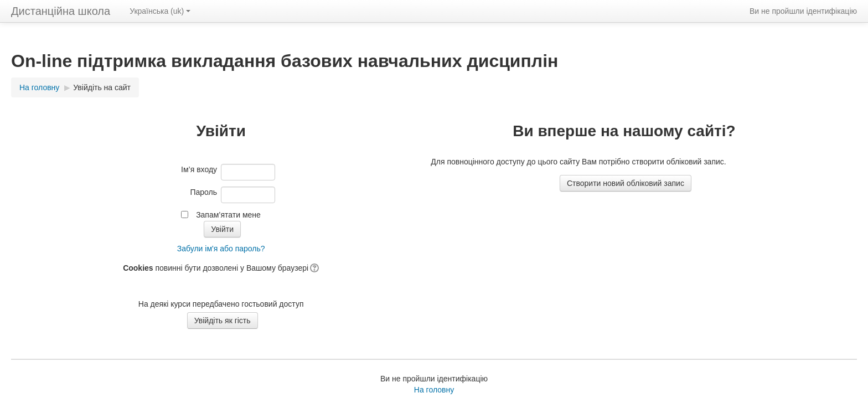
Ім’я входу (199, 169)
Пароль (203, 192)
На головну (434, 390)
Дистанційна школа (61, 11)
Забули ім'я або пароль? (221, 249)
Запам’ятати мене (228, 215)
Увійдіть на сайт (102, 87)
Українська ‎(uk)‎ (160, 11)
